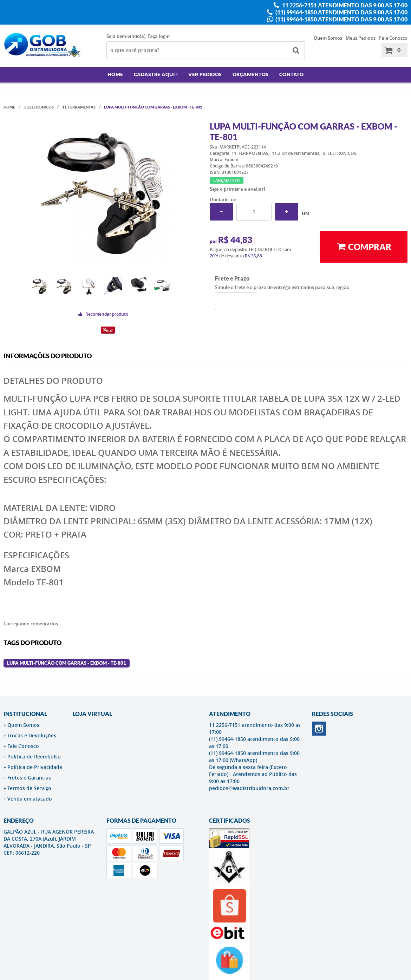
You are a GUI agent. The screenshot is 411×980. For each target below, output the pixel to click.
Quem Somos (328, 38)
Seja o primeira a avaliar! (237, 189)
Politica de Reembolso (34, 757)
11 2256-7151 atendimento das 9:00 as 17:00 (344, 5)
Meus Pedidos (361, 38)
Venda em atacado (30, 799)
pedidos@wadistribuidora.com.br (249, 788)
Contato (292, 74)
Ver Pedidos (205, 74)
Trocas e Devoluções (32, 735)
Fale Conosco (393, 38)
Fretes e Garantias (29, 778)
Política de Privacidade (35, 767)
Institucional (25, 714)
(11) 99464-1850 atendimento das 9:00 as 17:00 (341, 12)
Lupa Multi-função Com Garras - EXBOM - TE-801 (67, 663)
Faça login (159, 36)
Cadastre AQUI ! (156, 74)
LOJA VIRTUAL (92, 714)
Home (115, 74)
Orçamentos (251, 74)
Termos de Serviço (29, 788)
